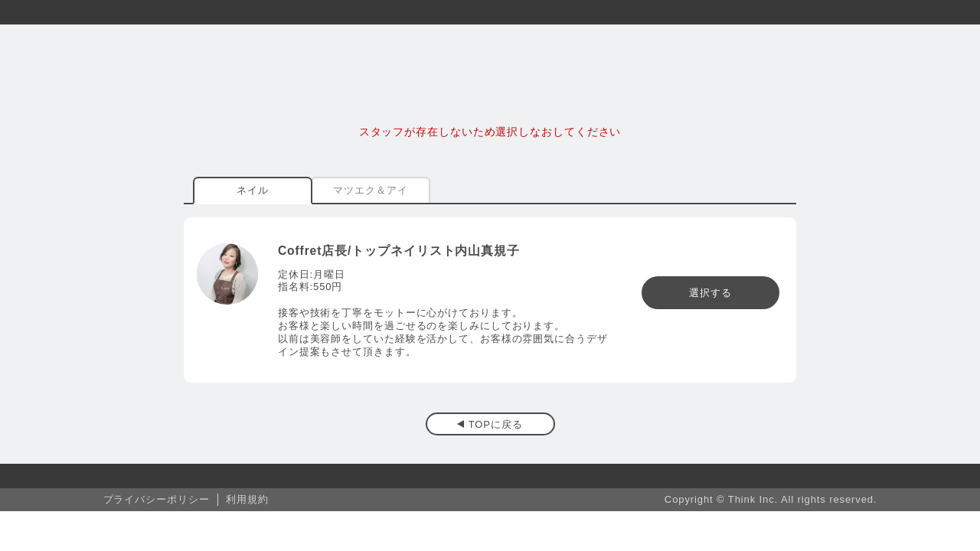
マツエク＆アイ (370, 190)
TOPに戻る (496, 424)
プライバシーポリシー (157, 499)
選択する (710, 293)
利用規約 (247, 499)
